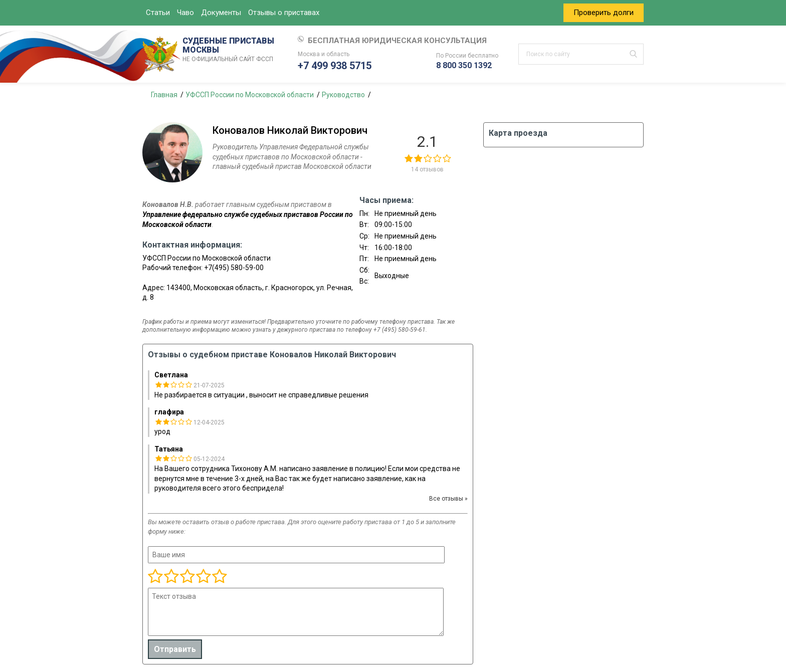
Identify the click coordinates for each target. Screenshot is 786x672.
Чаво (185, 13)
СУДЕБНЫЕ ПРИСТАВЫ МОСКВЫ (230, 50)
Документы (221, 13)
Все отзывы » (448, 499)
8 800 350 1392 (464, 65)
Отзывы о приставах (284, 13)
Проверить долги (604, 13)
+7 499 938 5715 (335, 66)
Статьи (158, 13)
